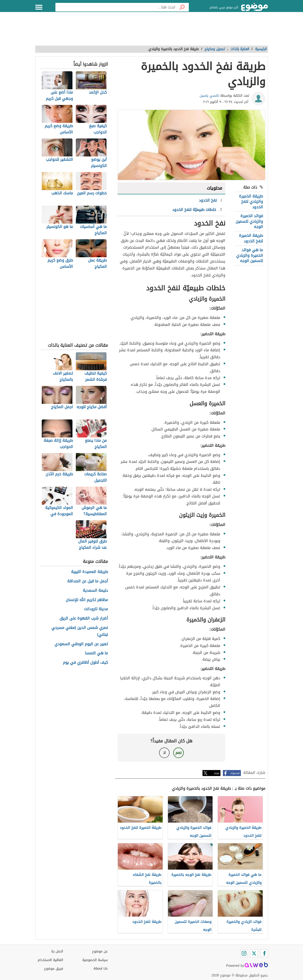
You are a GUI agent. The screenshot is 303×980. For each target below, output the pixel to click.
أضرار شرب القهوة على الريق (84, 618)
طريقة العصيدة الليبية (89, 572)
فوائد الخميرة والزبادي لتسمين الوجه (249, 221)
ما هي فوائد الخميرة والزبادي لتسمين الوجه (250, 255)
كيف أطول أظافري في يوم (85, 663)
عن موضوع (100, 951)
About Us (101, 969)
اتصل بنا (57, 951)
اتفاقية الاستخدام (50, 960)
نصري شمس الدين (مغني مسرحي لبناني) (80, 631)
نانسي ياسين (209, 96)
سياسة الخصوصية (95, 960)
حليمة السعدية (95, 591)
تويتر (217, 773)
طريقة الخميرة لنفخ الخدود (251, 238)
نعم (178, 753)
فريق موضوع (54, 969)
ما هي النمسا (96, 653)
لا (164, 753)
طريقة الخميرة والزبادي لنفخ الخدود (251, 202)
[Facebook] (264, 953)
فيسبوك (235, 773)
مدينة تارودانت (96, 609)
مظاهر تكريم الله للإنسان (87, 600)
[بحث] (182, 7)
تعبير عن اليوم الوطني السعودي (81, 644)
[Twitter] (254, 953)
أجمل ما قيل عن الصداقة (88, 581)
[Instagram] (244, 953)
